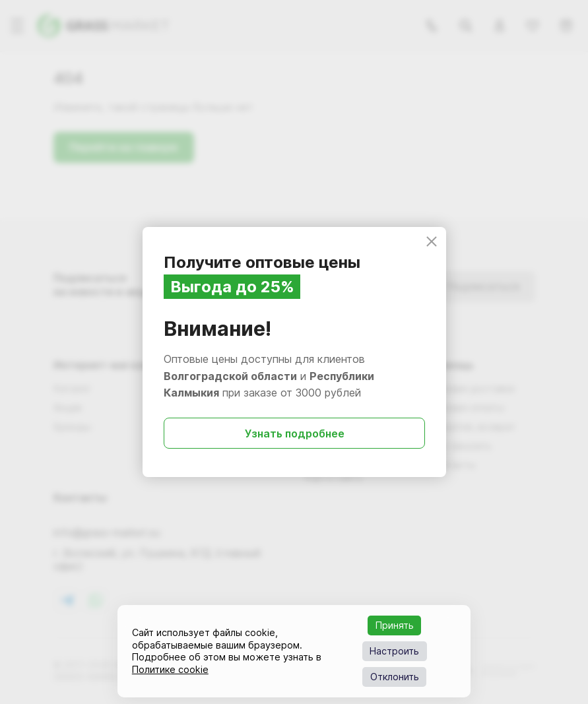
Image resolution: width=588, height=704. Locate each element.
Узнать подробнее (294, 433)
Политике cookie (170, 669)
